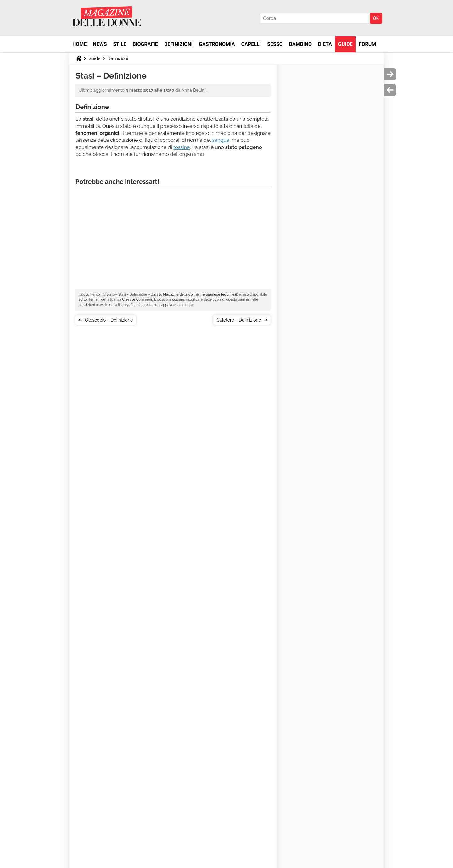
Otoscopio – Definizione (109, 320)
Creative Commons (137, 299)
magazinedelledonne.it (219, 294)
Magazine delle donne (181, 294)
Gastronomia (217, 44)
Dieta (325, 44)
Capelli (251, 44)
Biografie (145, 44)
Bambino (300, 44)
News (100, 44)
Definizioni (178, 44)
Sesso (275, 44)
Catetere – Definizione (239, 320)
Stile (120, 44)
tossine (182, 147)
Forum (368, 44)
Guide (345, 44)
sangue (221, 140)
